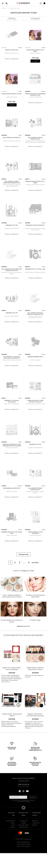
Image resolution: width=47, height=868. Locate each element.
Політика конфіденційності (24, 842)
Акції (13, 815)
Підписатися (32, 797)
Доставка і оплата (24, 813)
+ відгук (20, 47)
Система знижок (37, 813)
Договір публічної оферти (23, 846)
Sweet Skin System (24, 827)
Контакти (35, 815)
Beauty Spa (35, 821)
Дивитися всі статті (24, 626)
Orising (13, 825)
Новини (23, 815)
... (24, 563)
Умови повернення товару (23, 844)
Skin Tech (12, 827)
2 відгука (43, 91)
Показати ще (23, 554)
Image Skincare (36, 823)
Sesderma (35, 825)
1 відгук (20, 135)
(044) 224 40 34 (23, 784)
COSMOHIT (23, 3)
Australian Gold (23, 821)
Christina (13, 823)
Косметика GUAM (10, 821)
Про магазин (11, 813)
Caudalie (23, 823)
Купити (35, 61)
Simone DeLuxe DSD (24, 825)
